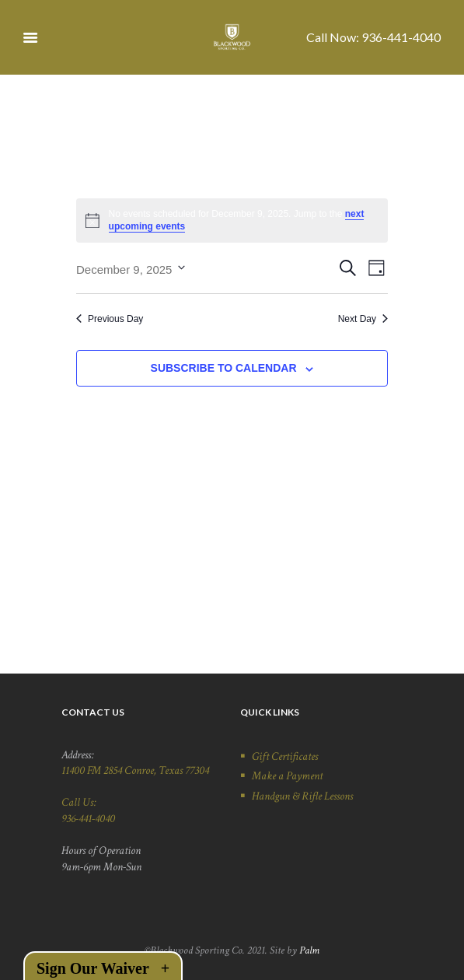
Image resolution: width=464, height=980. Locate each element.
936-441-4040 (401, 37)
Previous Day (110, 319)
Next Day (363, 319)
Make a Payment (287, 775)
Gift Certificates (285, 756)
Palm (309, 950)
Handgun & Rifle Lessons (302, 796)
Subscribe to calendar (224, 368)
